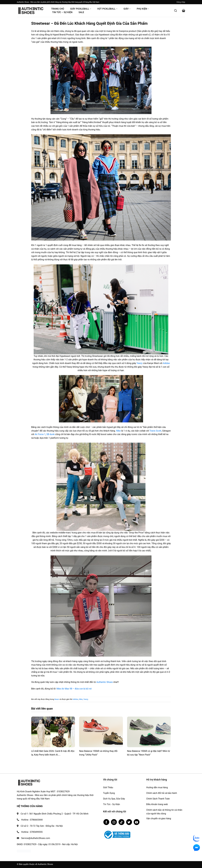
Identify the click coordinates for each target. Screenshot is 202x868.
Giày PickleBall (81, 9)
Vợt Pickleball (107, 9)
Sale (81, 12)
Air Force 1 (40, 434)
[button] (181, 2)
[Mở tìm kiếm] (175, 11)
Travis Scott (155, 431)
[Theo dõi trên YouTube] (137, 822)
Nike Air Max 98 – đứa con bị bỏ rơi (74, 689)
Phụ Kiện (143, 9)
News (57, 699)
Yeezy (140, 363)
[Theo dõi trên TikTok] (121, 822)
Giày (127, 9)
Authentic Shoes (105, 682)
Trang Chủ (58, 9)
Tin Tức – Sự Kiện (62, 12)
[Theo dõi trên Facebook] (106, 822)
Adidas (166, 363)
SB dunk (50, 434)
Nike (118, 431)
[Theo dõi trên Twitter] (129, 822)
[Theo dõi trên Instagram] (114, 822)
